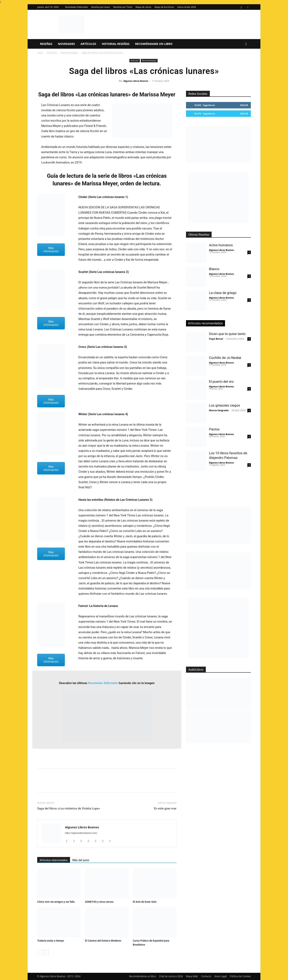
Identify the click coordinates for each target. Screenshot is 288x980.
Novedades (66, 44)
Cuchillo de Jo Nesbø (225, 358)
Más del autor (81, 860)
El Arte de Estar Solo (145, 902)
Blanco (214, 269)
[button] (246, 44)
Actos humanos (221, 245)
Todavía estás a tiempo (51, 941)
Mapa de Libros (143, 7)
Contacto (206, 976)
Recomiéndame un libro (154, 44)
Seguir (244, 105)
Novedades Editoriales (77, 7)
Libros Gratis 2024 (186, 7)
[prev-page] (40, 953)
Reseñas (46, 44)
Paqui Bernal (216, 339)
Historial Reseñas (116, 44)
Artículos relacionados (54, 860)
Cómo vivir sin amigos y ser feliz (56, 902)
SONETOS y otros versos (99, 902)
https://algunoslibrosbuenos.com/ (81, 833)
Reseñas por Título (123, 7)
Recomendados (69, 53)
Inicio (40, 53)
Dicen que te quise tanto (227, 334)
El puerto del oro (221, 382)
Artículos (88, 44)
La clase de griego (223, 293)
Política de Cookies (240, 976)
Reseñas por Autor (101, 7)
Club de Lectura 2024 (171, 976)
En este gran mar (165, 808)
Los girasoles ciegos (224, 405)
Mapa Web (192, 976)
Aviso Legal (221, 976)
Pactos (214, 429)
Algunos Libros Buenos (136, 81)
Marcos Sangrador (219, 410)
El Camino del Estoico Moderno (103, 941)
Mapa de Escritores (164, 7)
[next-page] (46, 953)
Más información (51, 250)
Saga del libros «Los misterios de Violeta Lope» (68, 808)
